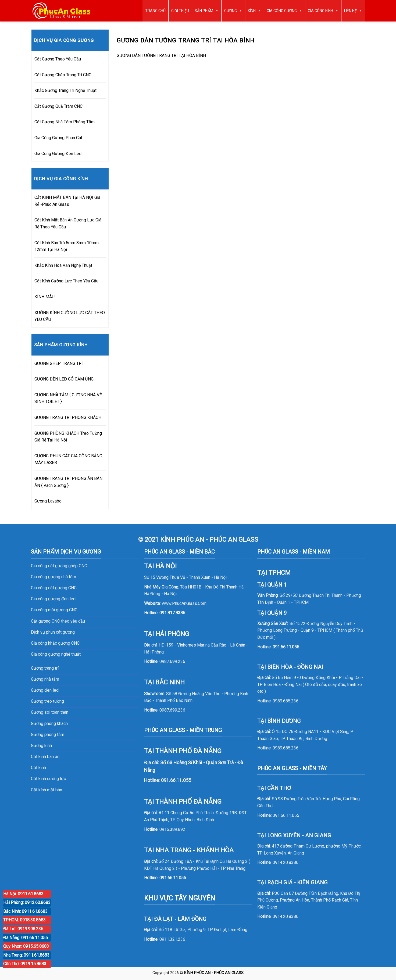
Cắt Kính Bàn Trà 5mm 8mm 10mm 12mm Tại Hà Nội (67, 246)
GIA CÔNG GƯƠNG (284, 11)
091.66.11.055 (173, 878)
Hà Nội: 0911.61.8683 (23, 894)
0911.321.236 (172, 939)
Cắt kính (38, 768)
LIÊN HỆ (353, 11)
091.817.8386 (172, 613)
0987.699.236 (172, 661)
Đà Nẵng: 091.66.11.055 (26, 938)
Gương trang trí (45, 668)
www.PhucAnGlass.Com (184, 603)
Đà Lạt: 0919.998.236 (23, 929)
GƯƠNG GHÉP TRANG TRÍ (59, 363)
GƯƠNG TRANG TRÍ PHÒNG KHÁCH (68, 417)
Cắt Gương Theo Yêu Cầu (58, 59)
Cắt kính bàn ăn (45, 757)
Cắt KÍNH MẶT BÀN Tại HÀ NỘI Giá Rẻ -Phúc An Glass (67, 201)
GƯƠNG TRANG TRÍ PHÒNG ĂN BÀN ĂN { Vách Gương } (68, 482)
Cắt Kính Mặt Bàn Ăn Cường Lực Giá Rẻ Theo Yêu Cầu (68, 223)
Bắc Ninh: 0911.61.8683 (25, 911)
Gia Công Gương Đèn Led (58, 154)
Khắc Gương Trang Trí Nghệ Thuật (65, 90)
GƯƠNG (233, 11)
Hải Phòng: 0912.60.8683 (27, 902)
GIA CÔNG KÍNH (323, 11)
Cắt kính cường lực (48, 779)
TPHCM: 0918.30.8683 (24, 920)
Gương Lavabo (48, 501)
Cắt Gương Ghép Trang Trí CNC (63, 75)
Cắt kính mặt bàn (47, 790)
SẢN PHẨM (207, 11)
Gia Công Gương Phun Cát (58, 138)
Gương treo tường (47, 701)
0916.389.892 (172, 829)
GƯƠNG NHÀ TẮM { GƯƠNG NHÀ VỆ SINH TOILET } (68, 398)
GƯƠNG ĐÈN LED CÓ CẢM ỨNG (64, 379)
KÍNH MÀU (44, 297)
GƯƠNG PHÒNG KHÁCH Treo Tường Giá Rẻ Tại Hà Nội (68, 437)
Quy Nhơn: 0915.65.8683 (26, 946)
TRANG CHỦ (155, 11)
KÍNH (254, 11)
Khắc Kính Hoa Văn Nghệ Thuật (63, 265)
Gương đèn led (45, 690)
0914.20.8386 (286, 862)
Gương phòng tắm (48, 735)
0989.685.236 (286, 701)
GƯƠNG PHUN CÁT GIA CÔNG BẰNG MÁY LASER (68, 459)
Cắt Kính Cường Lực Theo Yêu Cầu (66, 281)
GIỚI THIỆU (180, 11)
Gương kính (41, 746)
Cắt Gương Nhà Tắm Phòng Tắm (65, 122)
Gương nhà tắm (45, 679)
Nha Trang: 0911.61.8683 (26, 955)
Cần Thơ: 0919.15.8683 (25, 964)
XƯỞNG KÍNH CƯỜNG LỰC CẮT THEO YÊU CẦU (70, 316)
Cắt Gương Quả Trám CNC (58, 106)
